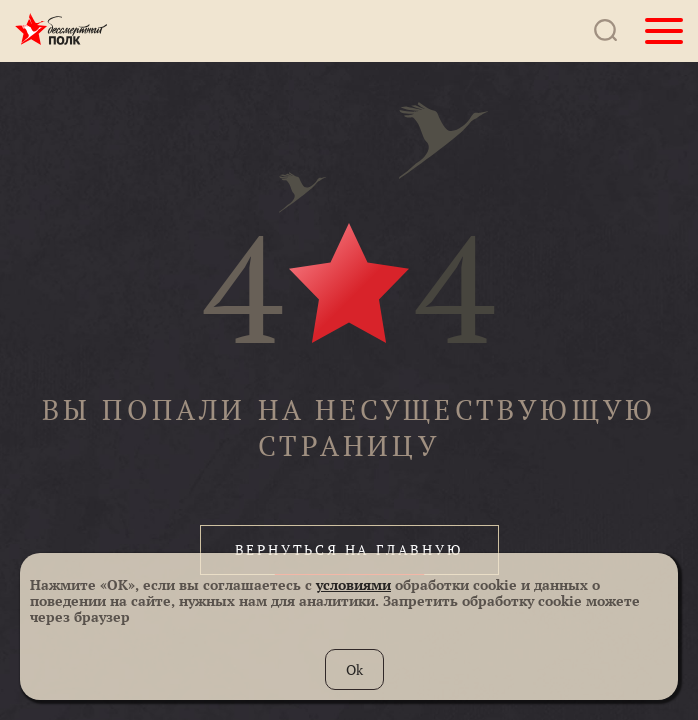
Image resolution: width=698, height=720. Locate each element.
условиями (353, 584)
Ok (354, 669)
